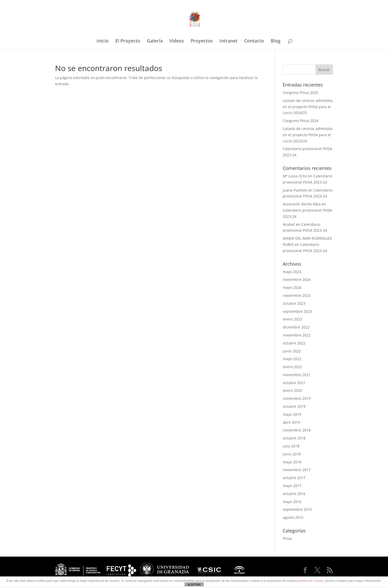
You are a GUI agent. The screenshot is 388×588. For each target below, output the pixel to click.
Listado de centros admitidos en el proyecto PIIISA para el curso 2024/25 (308, 107)
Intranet (228, 41)
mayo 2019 (292, 414)
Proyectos (202, 41)
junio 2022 (292, 351)
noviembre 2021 (297, 375)
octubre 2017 (294, 478)
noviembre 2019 (297, 398)
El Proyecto (128, 41)
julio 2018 (291, 446)
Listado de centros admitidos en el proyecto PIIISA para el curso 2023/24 (308, 135)
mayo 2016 (292, 502)
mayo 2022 (292, 359)
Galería (155, 41)
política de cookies (311, 581)
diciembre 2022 (296, 327)
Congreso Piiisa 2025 (301, 93)
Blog (276, 41)
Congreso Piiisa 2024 (301, 121)
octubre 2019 (294, 406)
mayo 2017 (292, 486)
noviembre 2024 (297, 279)
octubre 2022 (294, 343)
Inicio (103, 41)
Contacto (254, 41)
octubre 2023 (294, 303)
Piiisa (287, 538)
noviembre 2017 (297, 470)
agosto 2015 (293, 517)
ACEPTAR (194, 585)
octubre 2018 (294, 438)
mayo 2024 (292, 287)
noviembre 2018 (297, 430)
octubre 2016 (294, 494)
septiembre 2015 (297, 509)
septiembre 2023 (297, 311)
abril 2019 (291, 422)
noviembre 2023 (297, 295)
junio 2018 (292, 454)
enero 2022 (292, 367)
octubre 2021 (294, 383)
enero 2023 (292, 319)
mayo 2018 (292, 462)
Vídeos (177, 41)
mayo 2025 (292, 272)
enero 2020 (292, 390)
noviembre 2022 (297, 335)
